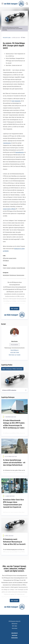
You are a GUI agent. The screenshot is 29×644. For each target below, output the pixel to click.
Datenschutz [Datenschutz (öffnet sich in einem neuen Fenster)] (14, 638)
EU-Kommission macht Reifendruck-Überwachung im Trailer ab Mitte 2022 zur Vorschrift (14, 542)
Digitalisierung (13, 275)
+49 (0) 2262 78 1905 (14, 352)
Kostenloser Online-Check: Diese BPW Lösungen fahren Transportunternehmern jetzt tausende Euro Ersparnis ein (14, 503)
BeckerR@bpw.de (15, 350)
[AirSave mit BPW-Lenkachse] (14, 380)
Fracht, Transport (7, 268)
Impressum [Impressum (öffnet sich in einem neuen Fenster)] (14, 635)
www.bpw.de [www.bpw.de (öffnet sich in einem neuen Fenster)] (14, 633)
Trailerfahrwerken (7, 143)
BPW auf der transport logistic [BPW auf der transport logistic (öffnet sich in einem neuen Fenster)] (10, 258)
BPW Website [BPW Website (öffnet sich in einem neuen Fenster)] (6, 261)
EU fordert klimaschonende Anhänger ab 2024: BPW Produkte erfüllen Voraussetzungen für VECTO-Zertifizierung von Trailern (14, 424)
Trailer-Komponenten (16, 101)
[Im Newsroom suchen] (27, 4)
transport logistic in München (9, 209)
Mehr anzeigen (15, 309)
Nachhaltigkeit (6, 275)
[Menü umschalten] (2, 4)
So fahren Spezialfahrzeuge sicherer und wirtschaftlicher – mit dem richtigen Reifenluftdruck (14, 462)
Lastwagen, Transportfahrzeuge (18, 268)
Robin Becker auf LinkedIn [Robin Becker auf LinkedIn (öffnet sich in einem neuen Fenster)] (15, 355)
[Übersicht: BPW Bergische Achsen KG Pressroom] (14, 4)
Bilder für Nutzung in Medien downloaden (12, 369)
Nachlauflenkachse (20, 152)
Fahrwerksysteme (20, 275)
